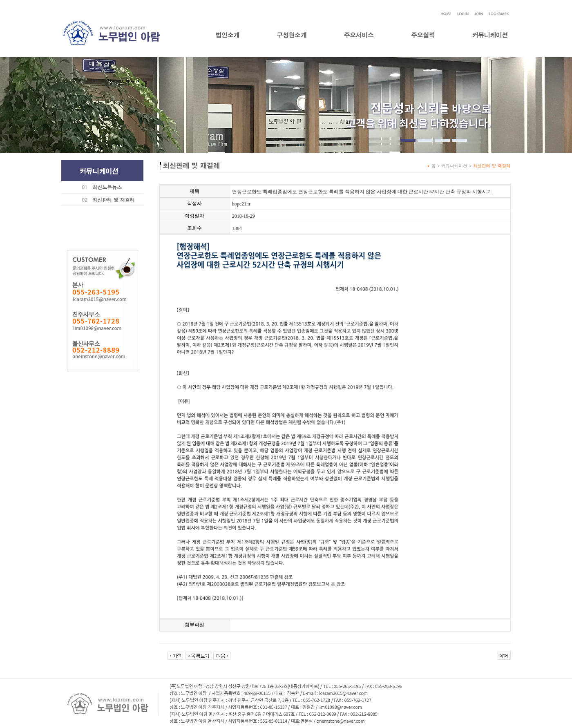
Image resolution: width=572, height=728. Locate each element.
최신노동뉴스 (107, 187)
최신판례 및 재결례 (114, 200)
